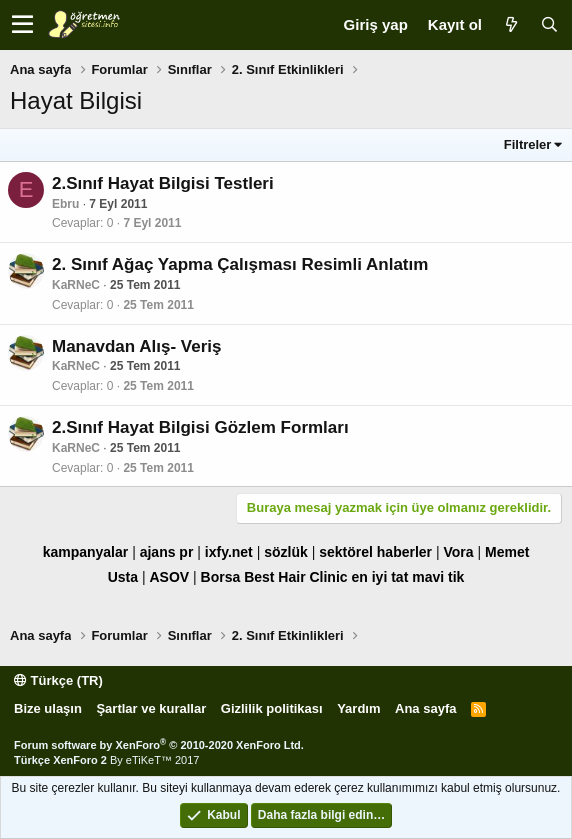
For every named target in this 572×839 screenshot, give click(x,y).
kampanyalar (86, 552)
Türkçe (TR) (58, 680)
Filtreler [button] (528, 144)
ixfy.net (229, 552)
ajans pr (167, 552)
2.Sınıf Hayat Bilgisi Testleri (163, 183)
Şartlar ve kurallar (151, 708)
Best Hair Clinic (295, 577)
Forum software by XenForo (159, 745)
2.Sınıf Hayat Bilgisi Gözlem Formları (200, 427)
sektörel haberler (375, 552)
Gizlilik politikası (272, 708)
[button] (22, 25)
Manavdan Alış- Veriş (136, 346)
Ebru (65, 204)
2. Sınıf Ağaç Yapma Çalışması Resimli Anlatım (240, 264)
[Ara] (549, 24)
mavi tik (438, 577)
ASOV (169, 577)
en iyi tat (380, 577)
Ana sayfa (425, 708)
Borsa (221, 577)
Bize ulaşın (48, 708)
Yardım (358, 708)
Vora (458, 552)
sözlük (286, 552)
